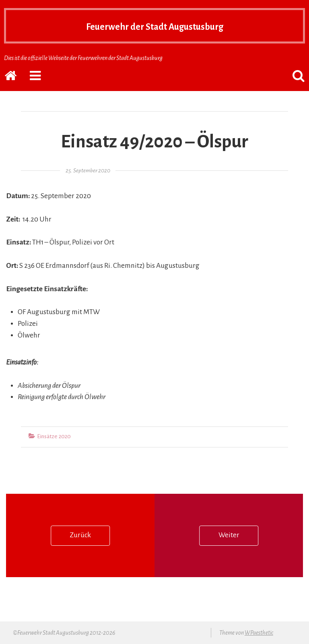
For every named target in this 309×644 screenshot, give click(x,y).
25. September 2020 (88, 171)
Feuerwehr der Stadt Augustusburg (154, 26)
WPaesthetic (259, 633)
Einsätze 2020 (54, 436)
